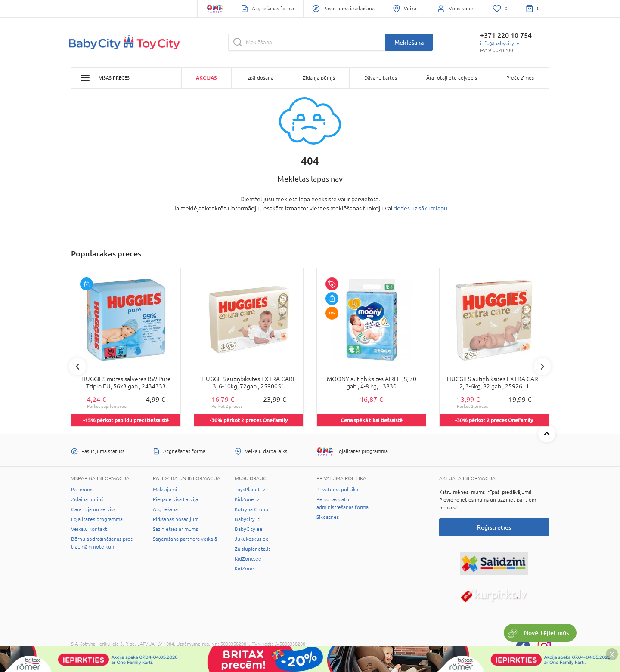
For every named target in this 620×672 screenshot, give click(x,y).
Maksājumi (165, 490)
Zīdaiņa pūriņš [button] (319, 78)
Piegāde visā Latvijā (175, 499)
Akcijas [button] (206, 78)
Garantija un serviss (93, 509)
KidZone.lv (247, 499)
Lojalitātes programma (97, 519)
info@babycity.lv (500, 43)
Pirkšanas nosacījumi (176, 519)
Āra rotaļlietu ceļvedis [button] (452, 78)
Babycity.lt (247, 519)
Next (542, 367)
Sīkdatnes (328, 517)
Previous (77, 367)
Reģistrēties (494, 527)
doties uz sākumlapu (420, 208)
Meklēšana (409, 42)
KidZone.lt (247, 569)
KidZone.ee (248, 559)
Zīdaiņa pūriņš (87, 499)
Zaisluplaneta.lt (253, 549)
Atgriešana (165, 509)
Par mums (82, 490)
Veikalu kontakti (90, 529)
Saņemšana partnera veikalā (185, 539)
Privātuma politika (337, 490)
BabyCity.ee (249, 529)
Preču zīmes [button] (520, 78)
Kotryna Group (251, 509)
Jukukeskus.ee (252, 539)
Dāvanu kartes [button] (381, 78)
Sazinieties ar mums (175, 529)
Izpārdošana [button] (260, 78)
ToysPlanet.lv (250, 490)
